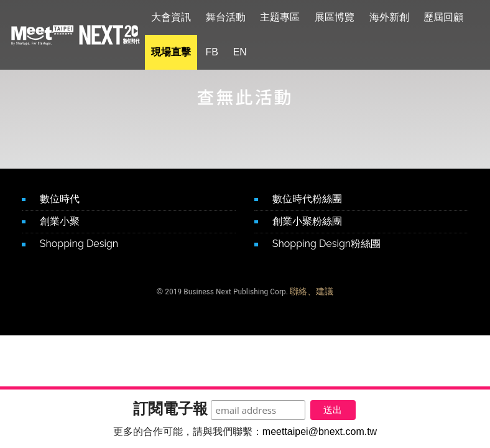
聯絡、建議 (312, 291)
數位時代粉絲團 (307, 199)
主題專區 (287, 17)
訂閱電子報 (164, 407)
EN (247, 52)
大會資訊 (178, 17)
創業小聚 (60, 221)
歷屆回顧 (451, 17)
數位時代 (60, 199)
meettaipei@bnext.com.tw (320, 432)
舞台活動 (233, 17)
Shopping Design (79, 244)
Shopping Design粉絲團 (326, 244)
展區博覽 (342, 17)
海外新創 (396, 17)
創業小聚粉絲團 (307, 221)
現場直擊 (178, 52)
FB (219, 52)
